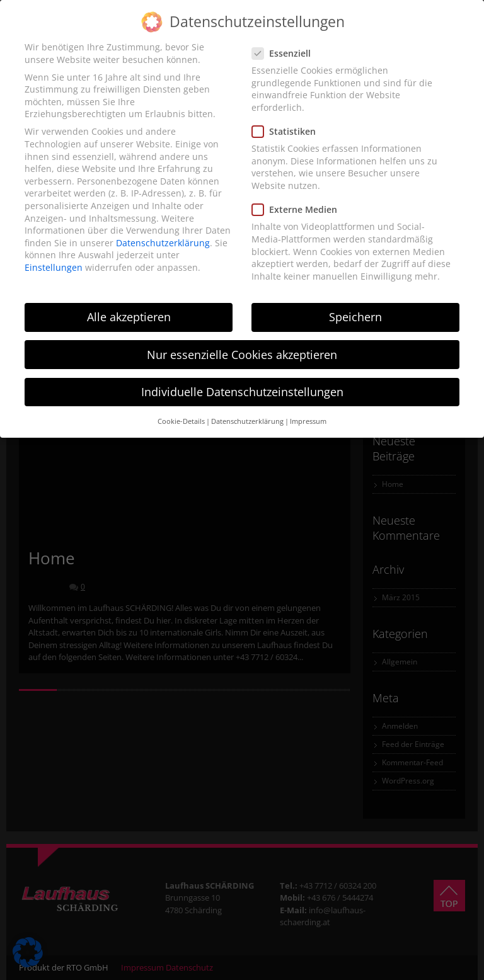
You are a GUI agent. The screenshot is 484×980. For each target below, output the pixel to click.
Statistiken (288, 131)
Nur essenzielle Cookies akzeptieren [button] (242, 355)
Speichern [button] (355, 317)
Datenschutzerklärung (163, 243)
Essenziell (285, 53)
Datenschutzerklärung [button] (247, 421)
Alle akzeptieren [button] (129, 317)
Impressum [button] (308, 421)
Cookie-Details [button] (181, 421)
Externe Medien (298, 209)
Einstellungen (54, 267)
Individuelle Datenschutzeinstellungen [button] (242, 392)
